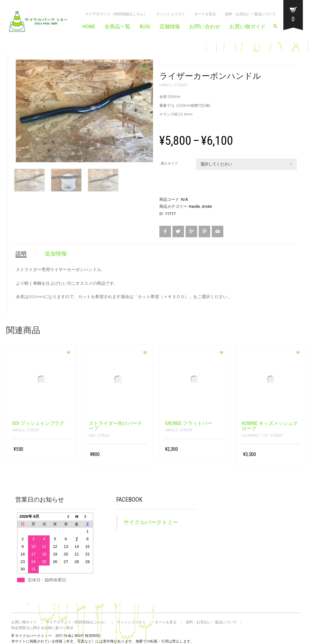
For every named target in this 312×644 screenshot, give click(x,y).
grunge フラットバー (189, 423)
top (265, 436)
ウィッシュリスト (171, 14)
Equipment (251, 436)
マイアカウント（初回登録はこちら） (116, 14)
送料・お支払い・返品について (250, 14)
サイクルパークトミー (151, 522)
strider (181, 85)
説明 (21, 254)
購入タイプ (169, 164)
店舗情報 (170, 26)
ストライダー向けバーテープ (115, 426)
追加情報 (56, 254)
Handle (166, 85)
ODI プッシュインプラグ (38, 423)
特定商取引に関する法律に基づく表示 (42, 628)
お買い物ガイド (248, 26)
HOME (89, 26)
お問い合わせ (205, 26)
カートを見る (205, 14)
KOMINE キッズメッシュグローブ (270, 426)
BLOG (145, 26)
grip (92, 436)
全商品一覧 (117, 26)
